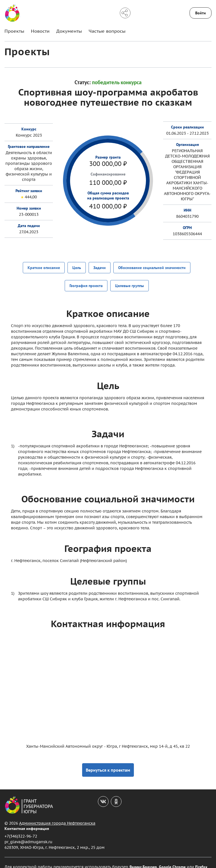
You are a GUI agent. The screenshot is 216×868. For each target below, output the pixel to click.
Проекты (14, 31)
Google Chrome (172, 858)
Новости (40, 31)
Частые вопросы (107, 31)
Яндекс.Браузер (143, 858)
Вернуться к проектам (108, 762)
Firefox (201, 858)
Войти (201, 13)
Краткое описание (44, 267)
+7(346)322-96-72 (21, 828)
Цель (77, 267)
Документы (69, 31)
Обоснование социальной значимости (152, 267)
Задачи (100, 267)
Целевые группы (130, 281)
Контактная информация (27, 820)
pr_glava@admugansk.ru (28, 833)
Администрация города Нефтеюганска (57, 815)
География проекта (86, 281)
